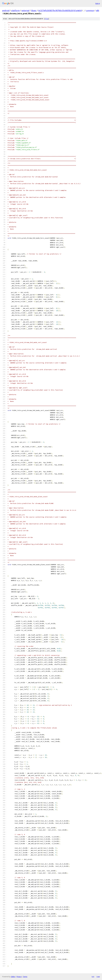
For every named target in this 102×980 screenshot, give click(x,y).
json (98, 977)
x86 (98, 10)
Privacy (19, 977)
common (90, 10)
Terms (25, 977)
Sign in (98, 3)
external (25, 10)
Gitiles (13, 977)
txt (93, 977)
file (47, 19)
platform (15, 10)
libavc (34, 10)
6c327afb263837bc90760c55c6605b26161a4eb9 (60, 10)
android (6, 10)
